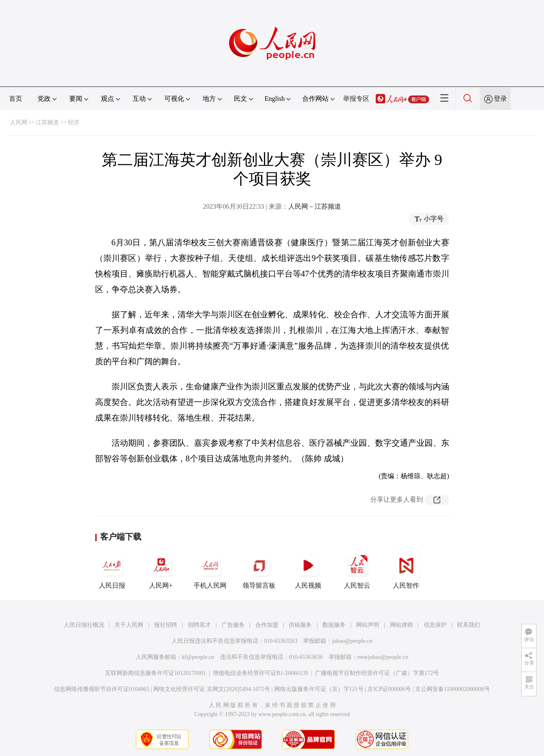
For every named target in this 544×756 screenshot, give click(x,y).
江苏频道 (47, 122)
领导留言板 (259, 570)
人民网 (19, 122)
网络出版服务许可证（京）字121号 (319, 689)
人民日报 (112, 570)
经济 (74, 122)
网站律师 (402, 625)
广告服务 (233, 625)
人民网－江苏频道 (315, 206)
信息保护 (435, 625)
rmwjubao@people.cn (383, 657)
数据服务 (334, 625)
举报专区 (356, 99)
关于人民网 (129, 625)
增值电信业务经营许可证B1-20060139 (260, 673)
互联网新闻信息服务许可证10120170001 (155, 673)
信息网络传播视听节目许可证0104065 (102, 689)
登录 (500, 99)
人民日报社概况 (84, 625)
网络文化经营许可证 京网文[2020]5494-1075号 (212, 689)
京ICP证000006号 (389, 689)
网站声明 (368, 625)
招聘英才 (199, 625)
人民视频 (308, 570)
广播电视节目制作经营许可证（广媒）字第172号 (377, 673)
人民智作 (406, 570)
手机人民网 (210, 570)
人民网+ (161, 570)
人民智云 (357, 570)
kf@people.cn (198, 657)
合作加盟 (267, 625)
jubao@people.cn (352, 641)
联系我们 (469, 625)
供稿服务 (300, 625)
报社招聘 (166, 625)
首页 (16, 99)
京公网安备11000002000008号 (452, 689)
